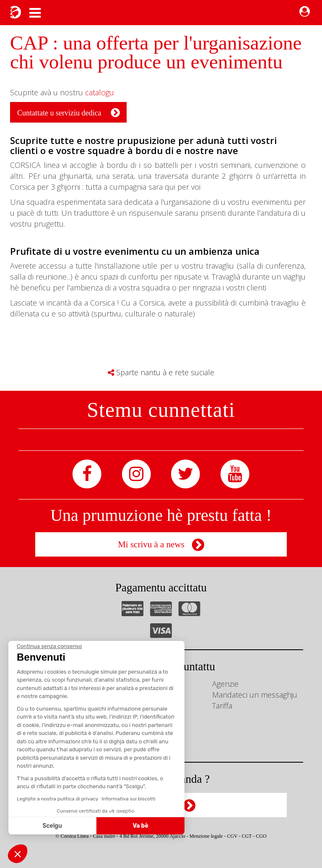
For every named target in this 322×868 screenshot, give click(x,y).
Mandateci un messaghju (255, 695)
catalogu (100, 92)
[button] (18, 854)
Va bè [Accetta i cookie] (141, 826)
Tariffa (222, 706)
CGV (232, 836)
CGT (247, 836)
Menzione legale (206, 836)
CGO (261, 836)
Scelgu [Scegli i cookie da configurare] (52, 826)
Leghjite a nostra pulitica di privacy (57, 799)
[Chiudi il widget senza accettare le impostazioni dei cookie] (49, 646)
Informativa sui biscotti (128, 799)
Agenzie (225, 684)
